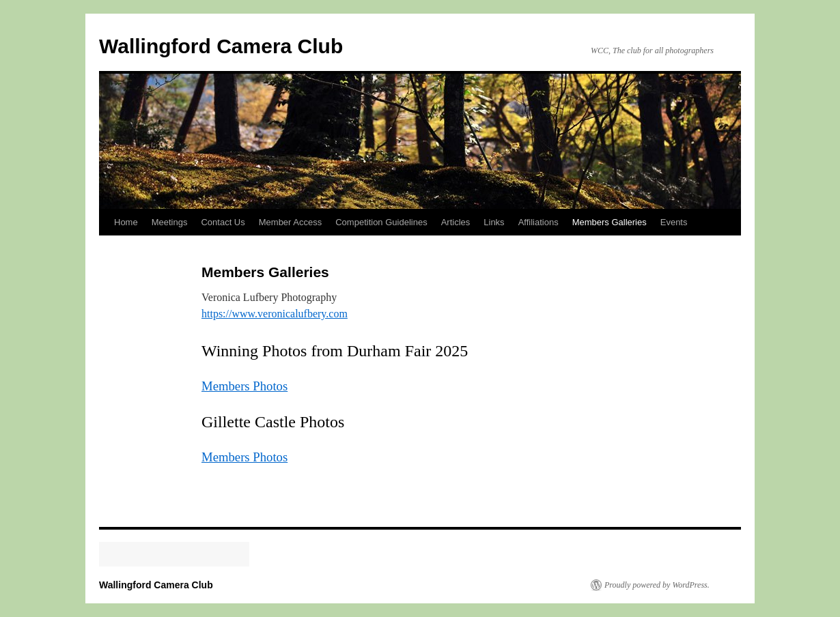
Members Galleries (610, 222)
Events (674, 222)
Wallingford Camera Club (221, 46)
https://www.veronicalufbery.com (275, 314)
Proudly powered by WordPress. (657, 585)
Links (494, 222)
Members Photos (244, 386)
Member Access (290, 222)
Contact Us (223, 222)
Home (126, 222)
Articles (456, 222)
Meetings (170, 222)
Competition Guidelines (381, 222)
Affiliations (538, 222)
